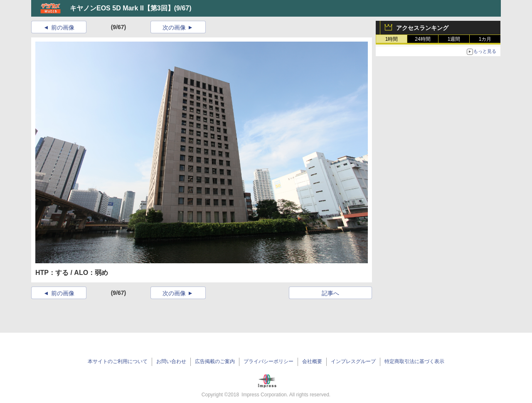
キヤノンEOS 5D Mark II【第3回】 (122, 8)
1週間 (454, 39)
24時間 (422, 39)
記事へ (330, 293)
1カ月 (485, 39)
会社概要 (312, 361)
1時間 (392, 39)
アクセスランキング (422, 28)
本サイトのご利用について (118, 361)
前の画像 (63, 27)
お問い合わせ (171, 361)
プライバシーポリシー (268, 361)
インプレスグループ (353, 361)
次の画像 (174, 27)
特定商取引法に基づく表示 (414, 361)
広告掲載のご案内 (215, 361)
